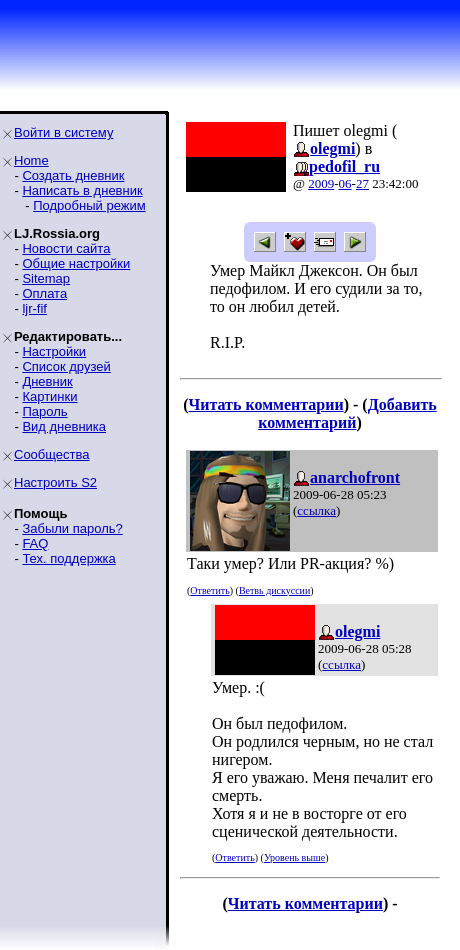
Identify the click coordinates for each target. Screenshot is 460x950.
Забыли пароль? (72, 528)
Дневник (47, 381)
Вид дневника (64, 426)
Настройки (54, 351)
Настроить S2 (55, 482)
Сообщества (52, 454)
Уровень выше (294, 857)
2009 (321, 183)
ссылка (316, 510)
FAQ (35, 543)
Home (31, 160)
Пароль (44, 411)
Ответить (209, 590)
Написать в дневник (82, 190)
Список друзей (66, 366)
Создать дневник (73, 175)
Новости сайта (66, 248)
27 (362, 183)
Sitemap (46, 278)
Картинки (49, 396)
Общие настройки (76, 263)
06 (345, 183)
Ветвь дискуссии (274, 590)
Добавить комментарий (347, 413)
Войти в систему (63, 132)
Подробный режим (89, 205)
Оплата (44, 293)
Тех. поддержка (68, 558)
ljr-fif (34, 308)
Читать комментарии (266, 404)
